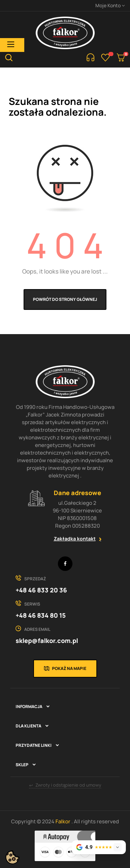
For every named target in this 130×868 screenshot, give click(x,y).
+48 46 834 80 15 (41, 615)
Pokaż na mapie (69, 668)
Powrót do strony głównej (65, 299)
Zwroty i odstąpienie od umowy (65, 785)
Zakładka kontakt (75, 539)
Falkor (63, 821)
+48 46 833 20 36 (41, 590)
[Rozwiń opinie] (118, 847)
